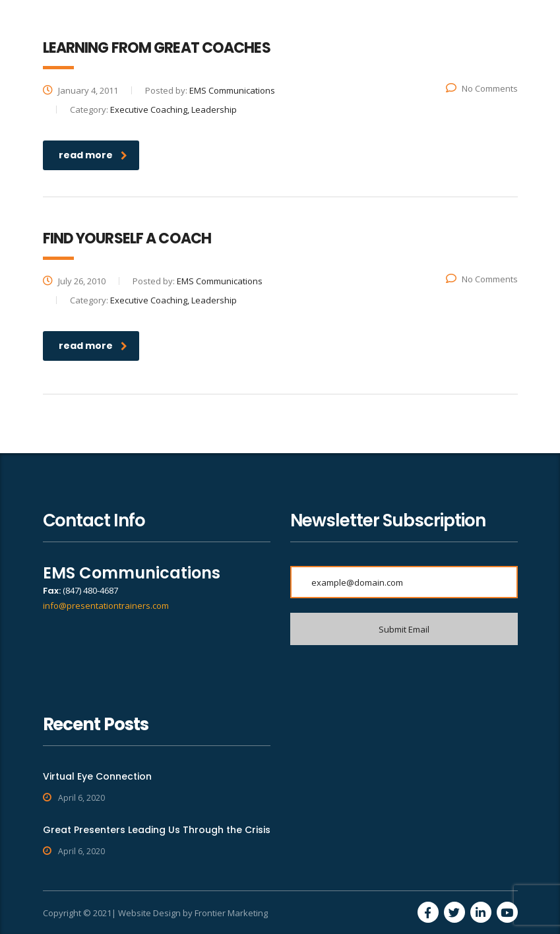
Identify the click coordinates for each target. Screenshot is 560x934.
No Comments (482, 88)
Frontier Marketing (231, 913)
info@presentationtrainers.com (106, 606)
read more (93, 155)
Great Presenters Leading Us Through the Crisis (157, 830)
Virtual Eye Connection (97, 776)
